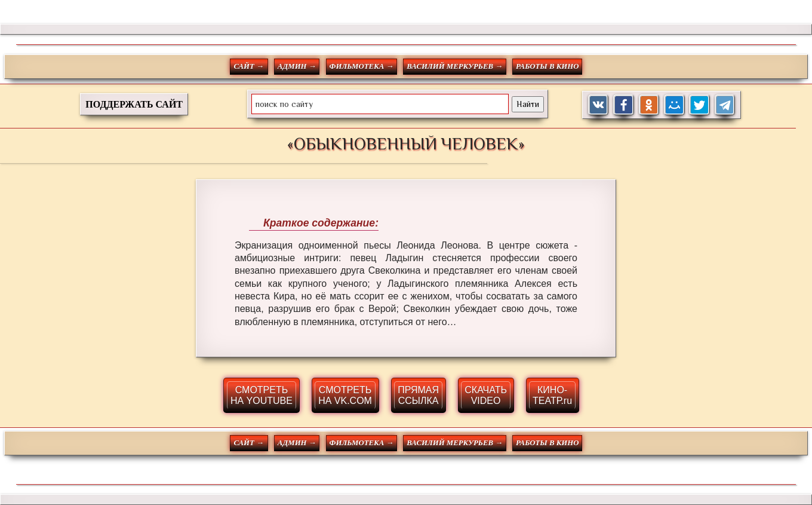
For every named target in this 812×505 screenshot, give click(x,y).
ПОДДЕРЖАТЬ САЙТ (134, 104)
